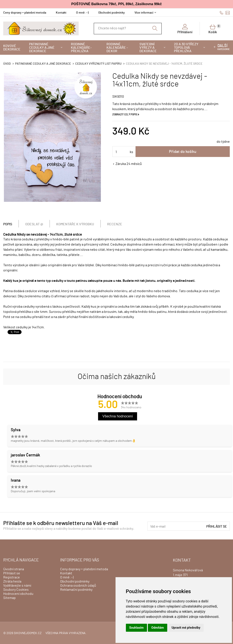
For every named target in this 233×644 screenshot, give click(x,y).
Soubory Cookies (16, 590)
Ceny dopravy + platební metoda (25, 13)
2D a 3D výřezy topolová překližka (186, 48)
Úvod (7, 64)
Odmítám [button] (158, 628)
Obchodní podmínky (112, 13)
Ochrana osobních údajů (78, 586)
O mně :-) (82, 13)
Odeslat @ (34, 224)
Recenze (115, 224)
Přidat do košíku (183, 152)
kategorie (224, 47)
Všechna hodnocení (118, 416)
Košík (215, 29)
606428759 (221, 13)
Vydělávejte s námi (17, 586)
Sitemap (9, 598)
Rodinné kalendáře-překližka (81, 48)
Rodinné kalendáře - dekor (117, 48)
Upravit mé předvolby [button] (186, 628)
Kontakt (61, 13)
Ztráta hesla (12, 581)
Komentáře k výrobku (75, 224)
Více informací (144, 13)
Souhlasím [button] (137, 628)
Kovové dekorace (12, 48)
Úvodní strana (14, 569)
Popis (8, 224)
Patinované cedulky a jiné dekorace (42, 48)
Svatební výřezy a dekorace (148, 48)
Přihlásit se (217, 526)
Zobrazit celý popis (125, 114)
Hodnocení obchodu (18, 594)
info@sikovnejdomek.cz (228, 13)
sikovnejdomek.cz (28, 633)
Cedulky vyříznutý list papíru (98, 64)
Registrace (12, 577)
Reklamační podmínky (76, 590)
